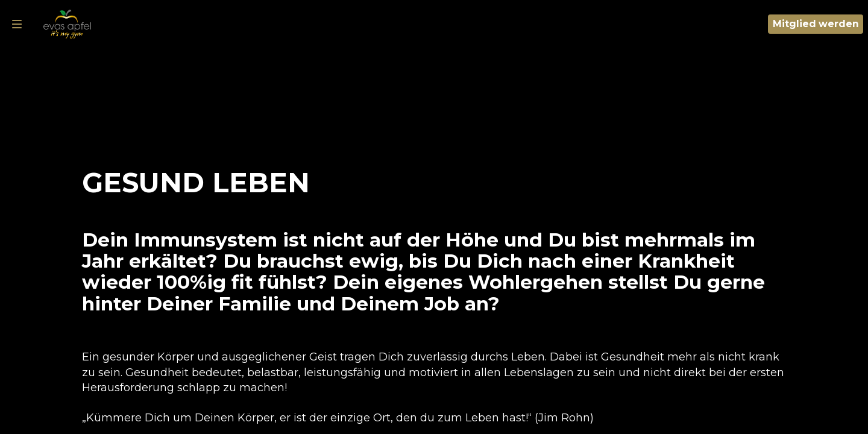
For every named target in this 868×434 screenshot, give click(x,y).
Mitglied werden (816, 24)
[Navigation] (17, 24)
